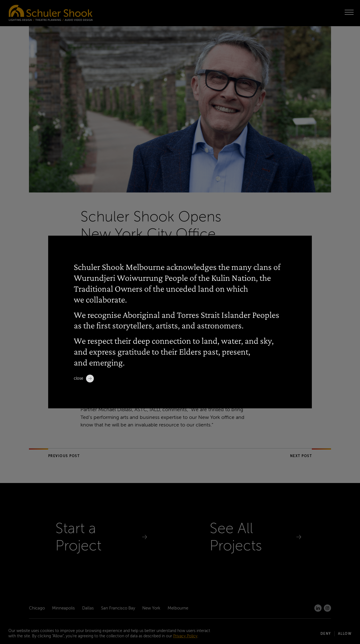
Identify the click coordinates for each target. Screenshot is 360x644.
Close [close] (84, 379)
